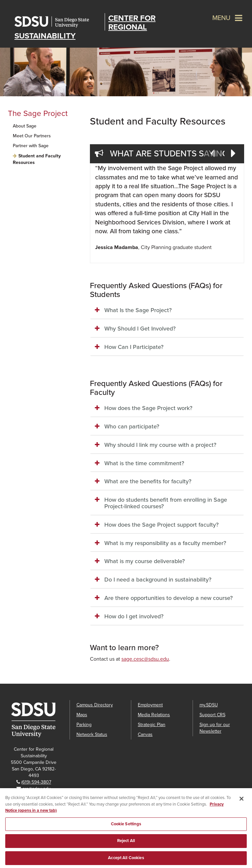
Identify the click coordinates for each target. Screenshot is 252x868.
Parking (84, 725)
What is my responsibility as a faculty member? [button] (165, 543)
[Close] (241, 803)
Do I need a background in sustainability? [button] (158, 580)
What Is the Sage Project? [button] (138, 310)
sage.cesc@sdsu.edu (145, 659)
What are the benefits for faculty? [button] (148, 481)
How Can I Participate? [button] (134, 347)
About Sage (25, 126)
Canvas (145, 734)
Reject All (126, 845)
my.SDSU (209, 705)
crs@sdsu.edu (37, 789)
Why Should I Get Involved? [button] (140, 329)
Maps (82, 715)
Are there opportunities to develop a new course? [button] (168, 598)
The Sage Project (38, 114)
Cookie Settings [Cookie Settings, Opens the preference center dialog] (126, 828)
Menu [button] (221, 18)
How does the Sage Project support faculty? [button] (161, 525)
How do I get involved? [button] (134, 616)
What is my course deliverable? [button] (145, 561)
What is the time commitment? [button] (144, 463)
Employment (150, 705)
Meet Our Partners (32, 136)
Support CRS (212, 715)
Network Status (92, 734)
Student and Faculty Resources (37, 159)
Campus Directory (95, 705)
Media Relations (154, 715)
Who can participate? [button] (132, 426)
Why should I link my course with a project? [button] (160, 445)
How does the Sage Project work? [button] (148, 408)
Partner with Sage (31, 146)
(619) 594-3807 (36, 782)
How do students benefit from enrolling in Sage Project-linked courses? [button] (166, 503)
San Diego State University (58, 22)
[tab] (167, 310)
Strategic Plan (152, 725)
